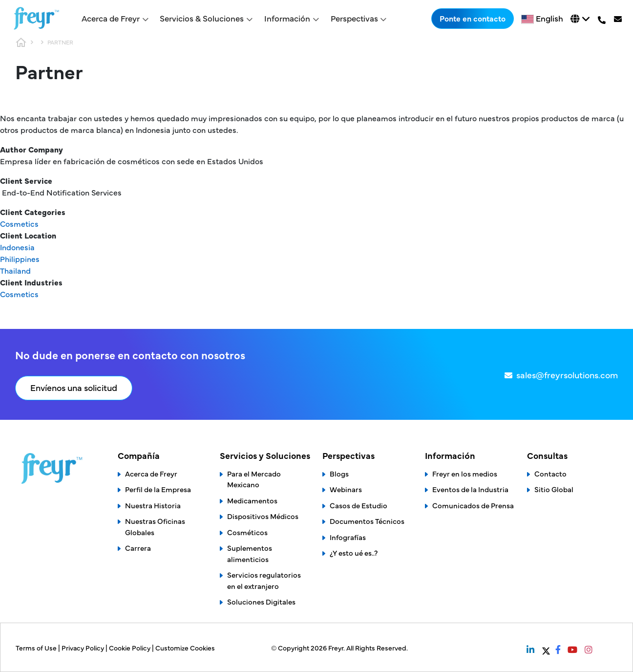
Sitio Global (554, 489)
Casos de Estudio (359, 505)
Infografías (348, 537)
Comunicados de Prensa (473, 505)
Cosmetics (19, 223)
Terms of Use (37, 648)
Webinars (346, 489)
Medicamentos (252, 500)
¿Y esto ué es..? (354, 553)
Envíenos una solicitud (74, 387)
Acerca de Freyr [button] (111, 18)
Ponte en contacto (473, 18)
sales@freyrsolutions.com (567, 375)
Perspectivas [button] (354, 18)
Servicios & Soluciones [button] (202, 18)
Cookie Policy (130, 648)
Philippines (20, 259)
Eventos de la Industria (470, 489)
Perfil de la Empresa (158, 489)
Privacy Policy (84, 648)
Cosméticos (247, 532)
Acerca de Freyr (151, 473)
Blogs (339, 473)
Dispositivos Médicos (263, 516)
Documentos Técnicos (367, 521)
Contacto (550, 473)
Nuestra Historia (153, 505)
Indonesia (17, 247)
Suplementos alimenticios (250, 553)
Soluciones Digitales (261, 601)
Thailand (15, 270)
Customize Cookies (185, 648)
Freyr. (337, 648)
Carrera (138, 548)
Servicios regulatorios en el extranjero (264, 580)
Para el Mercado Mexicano (254, 479)
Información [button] (287, 18)
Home (21, 43)
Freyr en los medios (465, 473)
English (549, 18)
